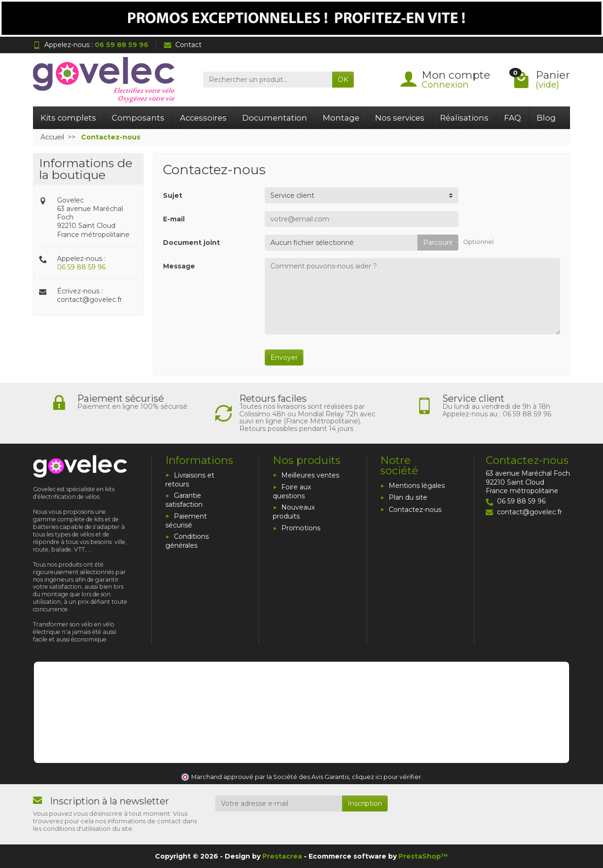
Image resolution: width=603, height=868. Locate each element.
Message (179, 266)
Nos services (400, 118)
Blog (546, 118)
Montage (341, 118)
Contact (183, 45)
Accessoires (203, 118)
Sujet (173, 195)
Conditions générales (187, 541)
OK (343, 80)
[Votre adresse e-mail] (279, 803)
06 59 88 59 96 (81, 267)
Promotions (301, 528)
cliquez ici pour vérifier (387, 777)
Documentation (275, 118)
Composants (138, 118)
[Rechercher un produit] (268, 80)
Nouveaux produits (294, 512)
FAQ (513, 118)
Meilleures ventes (310, 475)
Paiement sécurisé (186, 521)
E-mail (174, 219)
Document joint (191, 243)
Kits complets (68, 118)
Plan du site (408, 497)
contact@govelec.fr (90, 300)
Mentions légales (417, 486)
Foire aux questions (292, 491)
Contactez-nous (415, 510)
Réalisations (464, 118)
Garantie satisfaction (184, 500)
